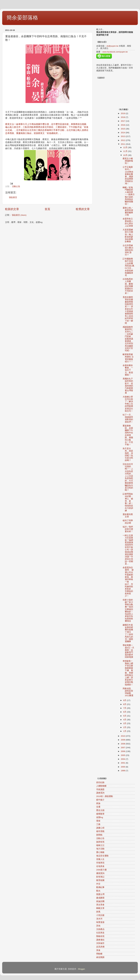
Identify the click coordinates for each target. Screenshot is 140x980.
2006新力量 (101, 870)
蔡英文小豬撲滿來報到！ (128, 161)
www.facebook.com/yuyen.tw (115, 52)
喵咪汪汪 (100, 845)
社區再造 (100, 933)
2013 (123, 136)
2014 (123, 133)
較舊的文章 (83, 209)
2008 (123, 744)
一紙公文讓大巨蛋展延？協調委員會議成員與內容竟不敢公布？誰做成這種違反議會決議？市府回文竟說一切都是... (128, 550)
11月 (126, 151)
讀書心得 (100, 828)
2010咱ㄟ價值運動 (105, 796)
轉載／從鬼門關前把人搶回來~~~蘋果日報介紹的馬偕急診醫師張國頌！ (129, 196)
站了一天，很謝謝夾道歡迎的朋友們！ (128, 418)
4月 (125, 720)
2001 (123, 763)
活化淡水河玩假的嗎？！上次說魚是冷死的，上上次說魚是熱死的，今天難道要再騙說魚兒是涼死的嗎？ (128, 477)
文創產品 (100, 929)
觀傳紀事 (100, 887)
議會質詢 (100, 793)
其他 (98, 926)
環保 (98, 821)
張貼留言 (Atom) (19, 215)
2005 (123, 755)
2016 (123, 125)
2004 (123, 759)
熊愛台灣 (100, 894)
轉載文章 (100, 908)
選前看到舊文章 (128, 516)
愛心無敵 (100, 852)
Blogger (82, 969)
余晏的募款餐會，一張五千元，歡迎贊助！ (128, 370)
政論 (98, 803)
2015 (123, 129)
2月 (125, 727)
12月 (126, 147)
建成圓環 (100, 898)
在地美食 (100, 866)
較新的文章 (12, 209)
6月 (125, 712)
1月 (125, 731)
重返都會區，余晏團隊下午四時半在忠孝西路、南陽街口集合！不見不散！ (128, 435)
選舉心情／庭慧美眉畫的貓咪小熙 (128, 212)
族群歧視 (100, 842)
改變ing (100, 817)
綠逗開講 (100, 957)
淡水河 (99, 919)
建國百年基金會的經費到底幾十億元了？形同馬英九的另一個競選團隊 (128, 633)
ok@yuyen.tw (112, 46)
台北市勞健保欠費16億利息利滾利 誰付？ (128, 250)
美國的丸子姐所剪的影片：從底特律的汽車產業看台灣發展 (128, 386)
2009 (123, 740)
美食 (98, 950)
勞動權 (99, 954)
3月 (125, 723)
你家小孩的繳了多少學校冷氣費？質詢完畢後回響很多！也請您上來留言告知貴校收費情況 (128, 611)
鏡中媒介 (100, 800)
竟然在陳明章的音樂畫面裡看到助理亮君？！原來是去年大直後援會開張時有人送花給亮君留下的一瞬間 (128, 310)
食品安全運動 (102, 856)
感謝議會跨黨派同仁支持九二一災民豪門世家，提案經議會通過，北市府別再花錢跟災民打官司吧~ (128, 339)
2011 (123, 144)
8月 (125, 704)
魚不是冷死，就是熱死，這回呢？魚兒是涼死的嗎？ (128, 454)
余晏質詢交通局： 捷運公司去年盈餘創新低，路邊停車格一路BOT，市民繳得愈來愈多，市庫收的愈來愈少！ (128, 582)
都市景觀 (100, 831)
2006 (123, 751)
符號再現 (100, 863)
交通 (98, 807)
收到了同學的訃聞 (128, 522)
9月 (125, 700)
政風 (98, 912)
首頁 (47, 209)
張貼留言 (13, 197)
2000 (123, 767)
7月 (125, 708)
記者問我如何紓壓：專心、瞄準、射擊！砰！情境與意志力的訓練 (128, 502)
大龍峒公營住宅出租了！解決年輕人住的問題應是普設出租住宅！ (128, 404)
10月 (126, 155)
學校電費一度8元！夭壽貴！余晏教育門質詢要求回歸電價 (128, 651)
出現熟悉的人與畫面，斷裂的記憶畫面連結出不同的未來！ (128, 286)
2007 (123, 748)
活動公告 (16, 186)
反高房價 (100, 947)
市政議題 (100, 789)
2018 (123, 117)
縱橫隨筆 (100, 814)
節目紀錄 (100, 782)
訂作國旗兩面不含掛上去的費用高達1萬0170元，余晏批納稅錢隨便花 (128, 267)
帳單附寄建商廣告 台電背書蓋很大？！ (128, 358)
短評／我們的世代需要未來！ (128, 529)
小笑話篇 (100, 915)
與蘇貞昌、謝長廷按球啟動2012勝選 (128, 692)
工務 (98, 824)
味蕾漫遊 (100, 922)
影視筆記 (100, 877)
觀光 (98, 891)
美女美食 (100, 905)
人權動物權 (101, 786)
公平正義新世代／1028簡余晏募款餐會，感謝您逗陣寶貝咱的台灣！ (128, 175)
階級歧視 (100, 936)
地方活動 (100, 849)
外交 (98, 884)
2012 (123, 140)
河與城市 (100, 943)
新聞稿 (99, 835)
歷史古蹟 (100, 810)
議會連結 (100, 940)
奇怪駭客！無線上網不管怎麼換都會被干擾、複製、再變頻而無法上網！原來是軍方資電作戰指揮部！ (128, 673)
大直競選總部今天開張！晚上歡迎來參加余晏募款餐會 (128, 236)
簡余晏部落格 (22, 18)
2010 (123, 736)
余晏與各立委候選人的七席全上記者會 (128, 222)
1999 (123, 771)
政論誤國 (100, 901)
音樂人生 (100, 859)
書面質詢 (100, 873)
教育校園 (100, 880)
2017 (123, 121)
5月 (125, 716)
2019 (123, 113)
